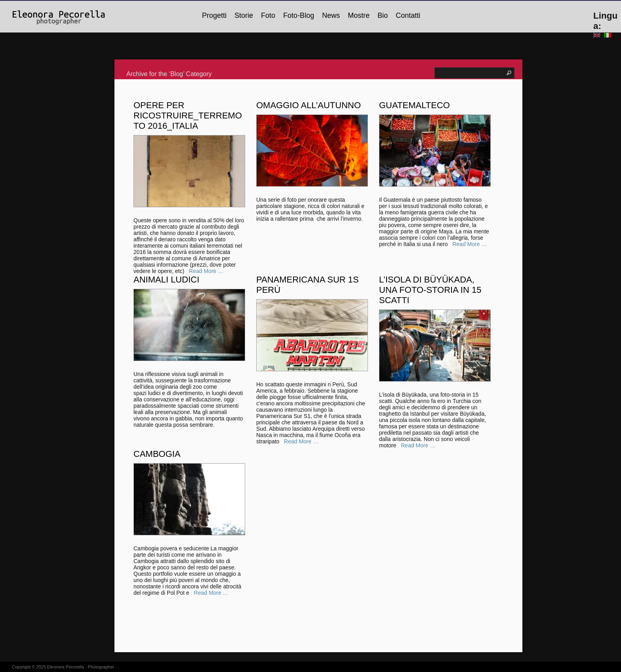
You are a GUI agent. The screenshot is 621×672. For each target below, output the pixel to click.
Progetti (214, 15)
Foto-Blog (299, 15)
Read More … (468, 244)
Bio (383, 15)
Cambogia (157, 454)
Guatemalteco (414, 105)
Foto (268, 15)
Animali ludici (166, 280)
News (331, 15)
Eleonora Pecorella (66, 667)
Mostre (359, 15)
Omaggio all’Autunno (309, 105)
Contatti (408, 15)
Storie (244, 15)
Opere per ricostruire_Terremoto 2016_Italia (188, 115)
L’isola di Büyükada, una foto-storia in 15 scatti (430, 290)
